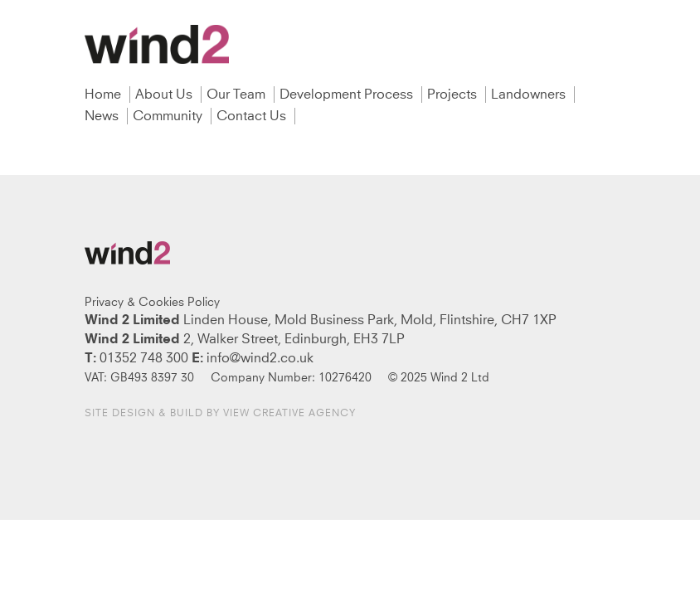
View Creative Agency (289, 414)
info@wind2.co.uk (260, 358)
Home (105, 95)
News (103, 116)
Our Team (238, 95)
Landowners (530, 95)
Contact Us (253, 116)
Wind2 (157, 44)
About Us (165, 95)
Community (169, 116)
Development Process (348, 95)
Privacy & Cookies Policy (152, 303)
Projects (454, 95)
